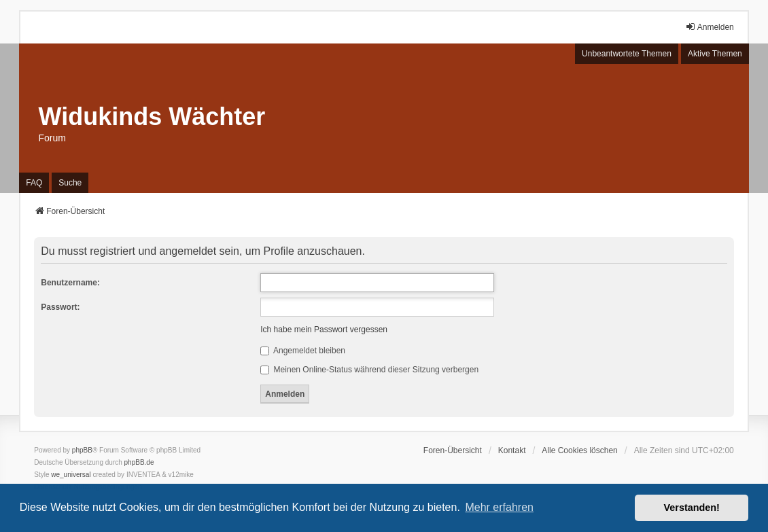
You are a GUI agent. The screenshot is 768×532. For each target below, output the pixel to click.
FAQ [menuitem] (34, 183)
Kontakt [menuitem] (512, 450)
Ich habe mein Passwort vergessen (324, 330)
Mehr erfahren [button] (499, 507)
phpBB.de (139, 462)
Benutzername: (70, 283)
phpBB (82, 450)
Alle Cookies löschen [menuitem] (579, 450)
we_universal (71, 475)
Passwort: (60, 307)
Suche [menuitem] (70, 183)
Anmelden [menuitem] (710, 27)
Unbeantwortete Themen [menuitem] (627, 54)
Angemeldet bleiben (303, 351)
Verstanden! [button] (692, 508)
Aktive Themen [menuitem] (715, 54)
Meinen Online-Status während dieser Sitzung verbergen (369, 370)
